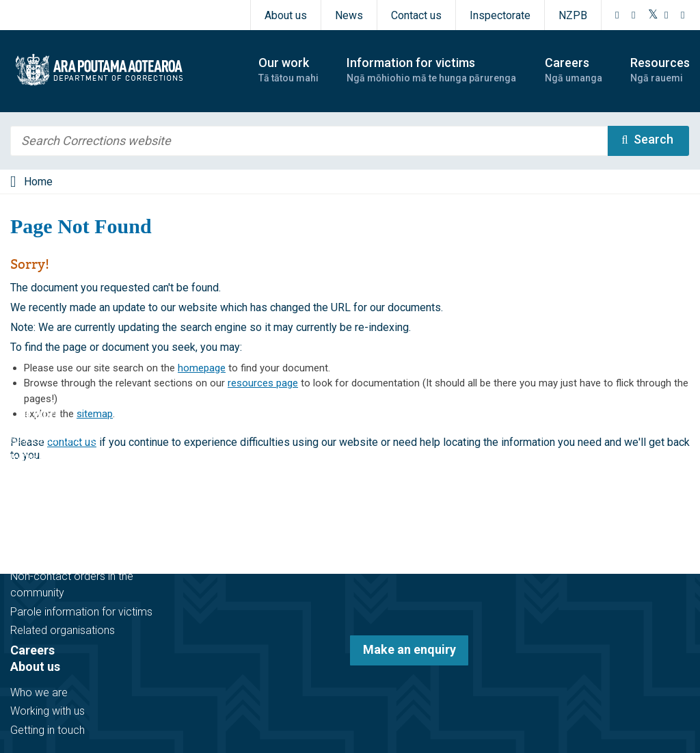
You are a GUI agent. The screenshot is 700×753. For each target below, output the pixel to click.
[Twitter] (653, 15)
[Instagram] (634, 15)
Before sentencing (54, 439)
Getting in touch (48, 730)
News (349, 15)
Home (38, 182)
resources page (263, 383)
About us (286, 15)
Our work (36, 413)
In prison (31, 477)
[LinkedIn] (683, 15)
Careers (32, 650)
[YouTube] (667, 15)
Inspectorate (500, 15)
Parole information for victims (81, 612)
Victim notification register (73, 558)
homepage (202, 368)
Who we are (39, 692)
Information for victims (76, 532)
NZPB (573, 15)
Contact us (416, 15)
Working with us (48, 711)
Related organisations (63, 630)
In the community (52, 458)
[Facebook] (617, 15)
